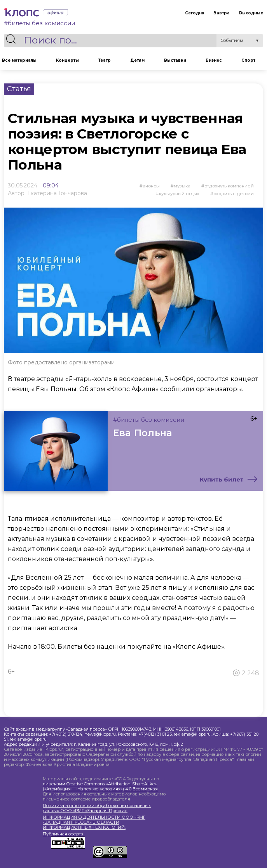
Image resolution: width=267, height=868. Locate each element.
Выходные (251, 13)
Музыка (182, 186)
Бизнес (214, 60)
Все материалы (19, 60)
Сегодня (195, 13)
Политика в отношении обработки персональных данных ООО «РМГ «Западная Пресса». (97, 808)
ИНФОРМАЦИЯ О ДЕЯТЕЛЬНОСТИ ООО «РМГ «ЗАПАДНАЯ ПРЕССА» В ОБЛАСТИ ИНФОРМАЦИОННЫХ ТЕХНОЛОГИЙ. (94, 822)
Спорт (248, 60)
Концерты (67, 60)
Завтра (222, 13)
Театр (105, 60)
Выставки (175, 60)
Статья (19, 89)
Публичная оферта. (63, 834)
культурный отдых (179, 194)
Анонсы (151, 186)
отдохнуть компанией (229, 186)
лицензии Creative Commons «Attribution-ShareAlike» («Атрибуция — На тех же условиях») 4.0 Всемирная (100, 786)
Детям (137, 60)
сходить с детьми (234, 194)
